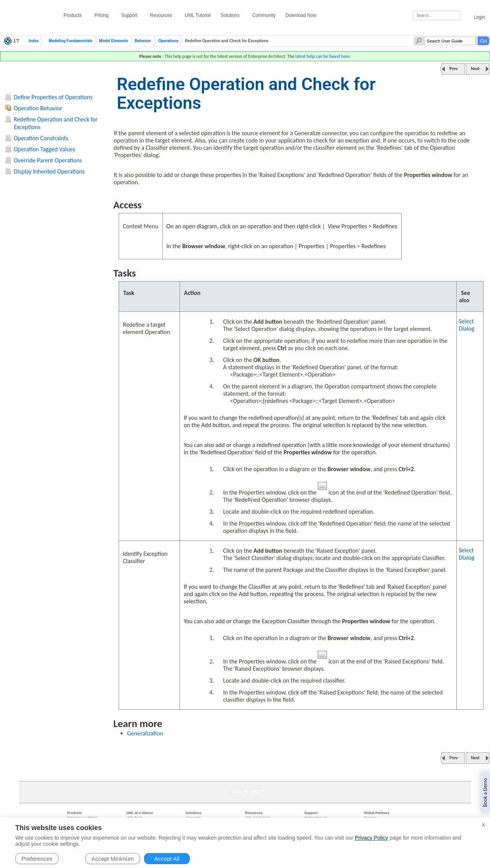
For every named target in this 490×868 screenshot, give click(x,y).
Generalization (145, 733)
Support (131, 15)
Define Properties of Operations (53, 97)
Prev (454, 69)
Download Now (302, 15)
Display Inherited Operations (49, 171)
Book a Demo (485, 793)
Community (264, 15)
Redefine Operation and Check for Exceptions (56, 123)
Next (475, 69)
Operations (169, 41)
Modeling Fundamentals (70, 41)
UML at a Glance (140, 813)
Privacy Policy (372, 838)
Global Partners (376, 813)
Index (34, 41)
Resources (163, 15)
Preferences (37, 859)
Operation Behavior (38, 108)
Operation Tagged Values (45, 149)
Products (74, 15)
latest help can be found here (322, 56)
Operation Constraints (41, 138)
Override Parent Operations (48, 160)
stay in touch (248, 791)
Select (466, 325)
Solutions (231, 15)
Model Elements (114, 41)
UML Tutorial (198, 15)
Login (475, 16)
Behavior (143, 41)
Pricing (103, 15)
